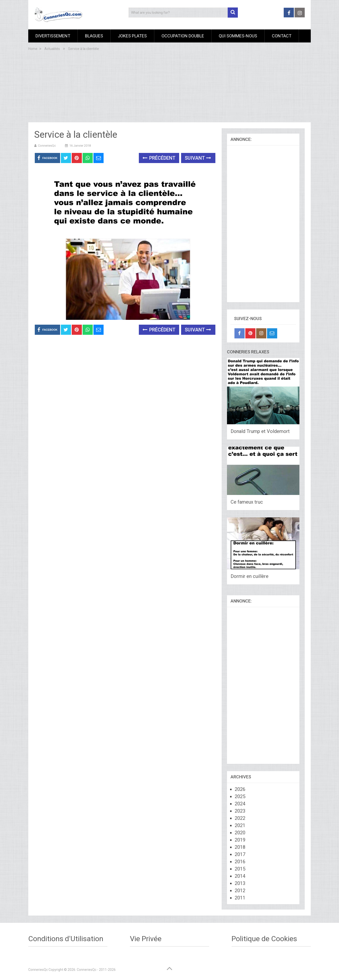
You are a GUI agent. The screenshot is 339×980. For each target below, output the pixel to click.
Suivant (198, 158)
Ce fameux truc (247, 502)
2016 (240, 862)
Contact (282, 36)
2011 (240, 898)
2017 (240, 854)
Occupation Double (183, 36)
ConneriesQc (47, 146)
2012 (240, 891)
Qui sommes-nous (238, 36)
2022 (240, 818)
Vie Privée (146, 939)
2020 (240, 833)
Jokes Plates (132, 36)
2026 (240, 789)
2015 (240, 869)
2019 (240, 840)
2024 (240, 804)
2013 (240, 883)
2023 (240, 811)
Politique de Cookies (264, 939)
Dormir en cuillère (250, 576)
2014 (240, 876)
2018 (240, 847)
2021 (240, 825)
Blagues (94, 36)
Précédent (159, 158)
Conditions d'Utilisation (66, 939)
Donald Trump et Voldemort (260, 431)
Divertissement (53, 36)
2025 (240, 796)
